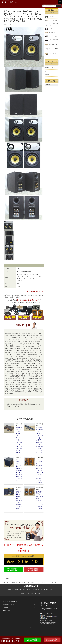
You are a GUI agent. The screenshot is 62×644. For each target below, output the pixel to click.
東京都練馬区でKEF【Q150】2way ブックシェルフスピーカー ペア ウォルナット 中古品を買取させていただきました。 (40, 500)
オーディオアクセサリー (53, 54)
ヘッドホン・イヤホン (53, 49)
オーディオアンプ (53, 20)
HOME (4, 582)
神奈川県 (38, 593)
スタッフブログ (49, 71)
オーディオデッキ (53, 45)
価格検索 (59, 6)
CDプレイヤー (52, 32)
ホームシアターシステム (53, 25)
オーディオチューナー (53, 40)
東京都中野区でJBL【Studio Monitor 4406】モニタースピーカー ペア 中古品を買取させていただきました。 (19, 500)
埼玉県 (30, 593)
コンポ (50, 29)
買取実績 (9, 582)
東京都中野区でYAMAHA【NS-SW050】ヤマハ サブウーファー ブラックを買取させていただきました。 (19, 471)
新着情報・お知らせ (50, 68)
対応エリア (41, 589)
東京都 (23, 593)
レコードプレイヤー (53, 36)
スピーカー (51, 17)
